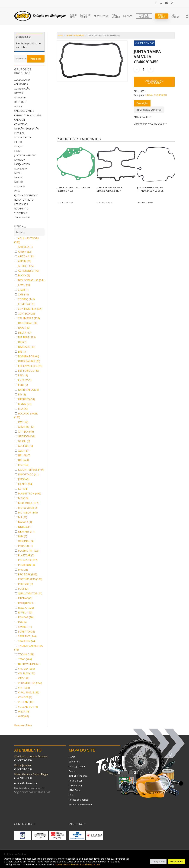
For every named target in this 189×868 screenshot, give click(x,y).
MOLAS (18, 177)
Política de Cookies (78, 800)
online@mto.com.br (26, 783)
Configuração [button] (158, 861)
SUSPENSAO (21, 213)
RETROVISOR (21, 204)
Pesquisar (36, 59)
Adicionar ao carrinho (154, 82)
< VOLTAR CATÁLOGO (144, 43)
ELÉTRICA (19, 133)
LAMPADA (20, 160)
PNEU (17, 191)
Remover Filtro (23, 725)
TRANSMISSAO (22, 217)
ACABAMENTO (22, 80)
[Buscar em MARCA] (29, 232)
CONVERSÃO (21, 124)
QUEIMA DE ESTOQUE (26, 195)
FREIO (17, 151)
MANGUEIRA (21, 169)
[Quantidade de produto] (144, 69)
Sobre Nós (74, 16)
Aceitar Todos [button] (177, 861)
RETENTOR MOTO (24, 200)
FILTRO (18, 142)
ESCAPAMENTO (22, 137)
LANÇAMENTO (22, 164)
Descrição (142, 103)
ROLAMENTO (21, 209)
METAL (18, 173)
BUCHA (18, 106)
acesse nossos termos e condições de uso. (78, 864)
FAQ (71, 795)
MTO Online (162, 16)
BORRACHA (20, 98)
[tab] (142, 103)
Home (72, 757)
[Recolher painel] (25, 227)
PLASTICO (20, 186)
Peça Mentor (116, 16)
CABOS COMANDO (24, 111)
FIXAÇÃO (19, 146)
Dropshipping (101, 16)
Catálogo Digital (85, 16)
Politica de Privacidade (80, 804)
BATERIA (19, 93)
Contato (128, 16)
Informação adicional (149, 110)
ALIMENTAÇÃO (22, 89)
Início (60, 35)
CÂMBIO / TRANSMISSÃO (28, 115)
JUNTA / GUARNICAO (25, 155)
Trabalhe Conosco (144, 16)
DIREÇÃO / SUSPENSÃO (27, 129)
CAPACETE (20, 120)
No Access (175, 16)
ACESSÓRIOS (21, 84)
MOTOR (18, 182)
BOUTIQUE (20, 102)
